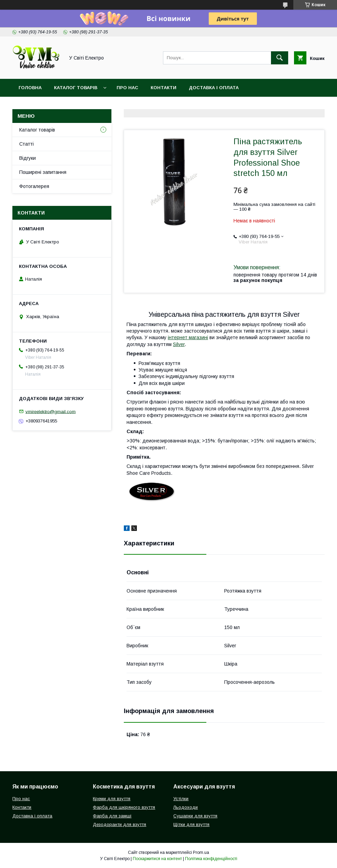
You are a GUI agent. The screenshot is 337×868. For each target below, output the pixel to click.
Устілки (181, 799)
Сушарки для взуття (195, 816)
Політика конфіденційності (211, 859)
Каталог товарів (76, 88)
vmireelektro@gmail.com (51, 411)
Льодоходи (186, 807)
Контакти (164, 88)
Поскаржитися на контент (157, 859)
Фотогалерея (34, 186)
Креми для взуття (112, 799)
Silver (179, 344)
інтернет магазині (188, 337)
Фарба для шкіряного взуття (124, 807)
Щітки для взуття (191, 824)
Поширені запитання (43, 172)
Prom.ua (201, 853)
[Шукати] (280, 58)
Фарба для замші (112, 816)
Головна (30, 88)
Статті (26, 144)
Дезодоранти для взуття (119, 824)
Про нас (127, 88)
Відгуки (28, 158)
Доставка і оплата (214, 88)
